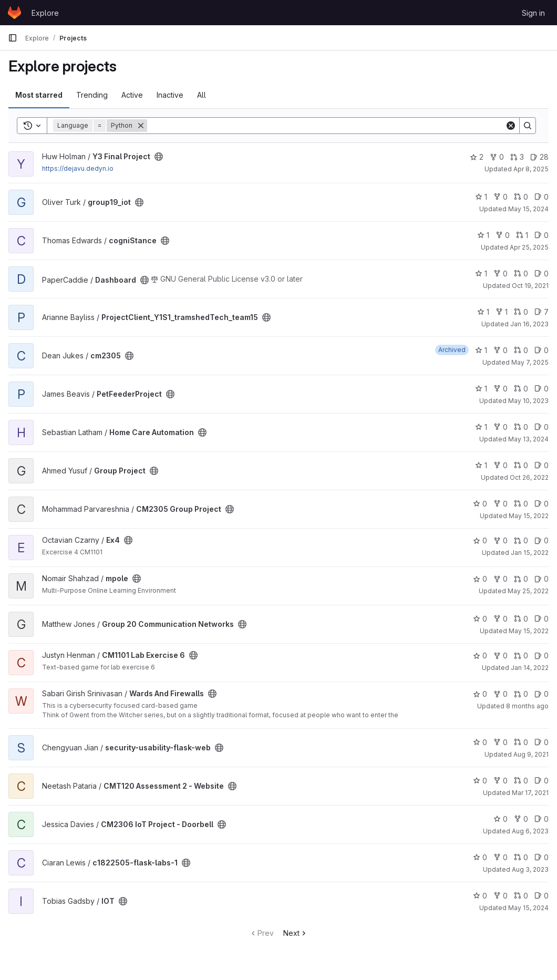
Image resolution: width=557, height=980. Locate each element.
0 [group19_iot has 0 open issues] (541, 197)
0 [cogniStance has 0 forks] (503, 235)
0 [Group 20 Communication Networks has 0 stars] (480, 619)
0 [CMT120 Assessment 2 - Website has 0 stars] (480, 781)
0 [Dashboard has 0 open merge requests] (521, 274)
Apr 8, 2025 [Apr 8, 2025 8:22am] (531, 169)
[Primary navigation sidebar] (13, 38)
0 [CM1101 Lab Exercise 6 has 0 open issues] (541, 656)
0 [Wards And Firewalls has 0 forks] (501, 694)
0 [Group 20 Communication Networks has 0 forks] (501, 619)
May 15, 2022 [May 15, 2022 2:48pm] (529, 631)
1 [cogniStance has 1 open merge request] (522, 235)
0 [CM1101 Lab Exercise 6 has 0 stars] (480, 656)
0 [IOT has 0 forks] (501, 896)
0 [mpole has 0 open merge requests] (521, 579)
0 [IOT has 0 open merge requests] (521, 896)
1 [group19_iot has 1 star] (481, 197)
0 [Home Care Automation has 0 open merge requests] (521, 427)
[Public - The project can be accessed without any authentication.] (159, 157)
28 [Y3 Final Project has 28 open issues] (539, 157)
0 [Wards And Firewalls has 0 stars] (480, 694)
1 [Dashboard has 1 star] (481, 274)
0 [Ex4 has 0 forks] (501, 540)
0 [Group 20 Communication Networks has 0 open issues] (541, 619)
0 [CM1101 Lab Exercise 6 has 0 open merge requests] (521, 656)
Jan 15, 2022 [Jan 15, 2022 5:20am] (530, 553)
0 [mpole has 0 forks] (501, 579)
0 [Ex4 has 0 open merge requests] (521, 540)
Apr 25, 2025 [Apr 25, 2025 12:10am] (529, 247)
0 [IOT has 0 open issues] (541, 896)
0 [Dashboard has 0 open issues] (541, 274)
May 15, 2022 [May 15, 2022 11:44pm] (529, 516)
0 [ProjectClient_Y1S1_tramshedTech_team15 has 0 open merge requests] (521, 312)
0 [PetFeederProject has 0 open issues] (541, 389)
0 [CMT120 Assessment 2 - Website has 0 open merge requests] (521, 781)
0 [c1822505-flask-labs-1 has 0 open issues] (541, 857)
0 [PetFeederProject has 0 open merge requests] (521, 389)
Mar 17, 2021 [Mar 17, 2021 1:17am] (530, 793)
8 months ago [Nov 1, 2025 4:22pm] (527, 706)
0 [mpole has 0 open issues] (541, 579)
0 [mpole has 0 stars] (480, 579)
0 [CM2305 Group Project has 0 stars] (480, 504)
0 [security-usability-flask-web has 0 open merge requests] (521, 742)
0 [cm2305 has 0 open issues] (541, 350)
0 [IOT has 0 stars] (480, 896)
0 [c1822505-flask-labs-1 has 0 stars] (480, 857)
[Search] (326, 126)
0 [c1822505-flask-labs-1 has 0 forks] (501, 857)
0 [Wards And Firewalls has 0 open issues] (541, 694)
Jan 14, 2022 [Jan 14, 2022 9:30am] (530, 668)
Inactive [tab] (170, 95)
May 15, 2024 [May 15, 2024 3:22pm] (528, 209)
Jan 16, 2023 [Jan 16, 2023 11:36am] (529, 324)
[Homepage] (14, 13)
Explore (45, 13)
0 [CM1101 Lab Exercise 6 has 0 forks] (501, 656)
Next (296, 933)
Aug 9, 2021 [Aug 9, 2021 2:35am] (531, 754)
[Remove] (141, 126)
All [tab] (202, 95)
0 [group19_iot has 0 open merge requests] (521, 197)
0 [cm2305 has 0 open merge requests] (521, 350)
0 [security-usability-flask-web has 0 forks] (501, 742)
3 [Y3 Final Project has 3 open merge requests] (517, 157)
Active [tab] (132, 95)
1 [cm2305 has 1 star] (481, 350)
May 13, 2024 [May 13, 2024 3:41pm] (528, 439)
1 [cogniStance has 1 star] (483, 235)
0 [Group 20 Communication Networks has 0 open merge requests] (521, 619)
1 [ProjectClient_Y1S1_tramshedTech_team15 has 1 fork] (502, 312)
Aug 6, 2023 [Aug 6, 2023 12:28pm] (530, 831)
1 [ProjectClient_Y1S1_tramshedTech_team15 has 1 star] (483, 312)
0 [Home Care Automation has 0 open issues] (541, 427)
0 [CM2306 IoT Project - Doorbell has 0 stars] (501, 819)
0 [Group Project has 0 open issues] (541, 465)
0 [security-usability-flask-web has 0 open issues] (541, 742)
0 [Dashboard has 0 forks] (501, 274)
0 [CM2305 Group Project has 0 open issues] (541, 504)
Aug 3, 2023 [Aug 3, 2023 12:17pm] (530, 869)
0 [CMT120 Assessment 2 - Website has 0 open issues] (541, 781)
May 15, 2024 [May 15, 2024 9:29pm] (528, 908)
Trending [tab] (92, 95)
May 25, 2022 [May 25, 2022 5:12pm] (528, 591)
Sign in (533, 13)
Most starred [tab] (39, 95)
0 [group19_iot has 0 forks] (501, 197)
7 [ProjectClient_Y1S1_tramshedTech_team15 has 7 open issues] (541, 312)
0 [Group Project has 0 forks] (501, 465)
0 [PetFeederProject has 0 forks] (501, 389)
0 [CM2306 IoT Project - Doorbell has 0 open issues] (541, 819)
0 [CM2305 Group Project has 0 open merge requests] (521, 504)
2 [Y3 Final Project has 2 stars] (477, 157)
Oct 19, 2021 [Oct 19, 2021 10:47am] (530, 286)
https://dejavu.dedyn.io (78, 168)
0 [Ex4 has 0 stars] (480, 540)
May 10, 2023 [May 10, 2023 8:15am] (528, 401)
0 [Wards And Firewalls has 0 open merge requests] (521, 694)
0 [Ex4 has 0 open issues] (541, 540)
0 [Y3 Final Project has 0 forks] (497, 157)
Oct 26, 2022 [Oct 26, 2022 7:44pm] (529, 477)
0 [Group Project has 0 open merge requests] (521, 465)
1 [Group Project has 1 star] (481, 465)
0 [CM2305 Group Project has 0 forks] (501, 504)
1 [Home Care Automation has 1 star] (481, 427)
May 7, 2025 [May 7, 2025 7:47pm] (530, 362)
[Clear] (511, 126)
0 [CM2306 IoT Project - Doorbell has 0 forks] (521, 819)
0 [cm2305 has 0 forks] (501, 350)
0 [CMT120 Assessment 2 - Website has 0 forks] (501, 781)
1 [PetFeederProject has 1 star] (481, 389)
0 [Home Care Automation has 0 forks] (501, 427)
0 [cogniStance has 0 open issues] (541, 235)
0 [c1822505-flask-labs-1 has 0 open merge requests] (521, 857)
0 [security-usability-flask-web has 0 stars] (480, 742)
